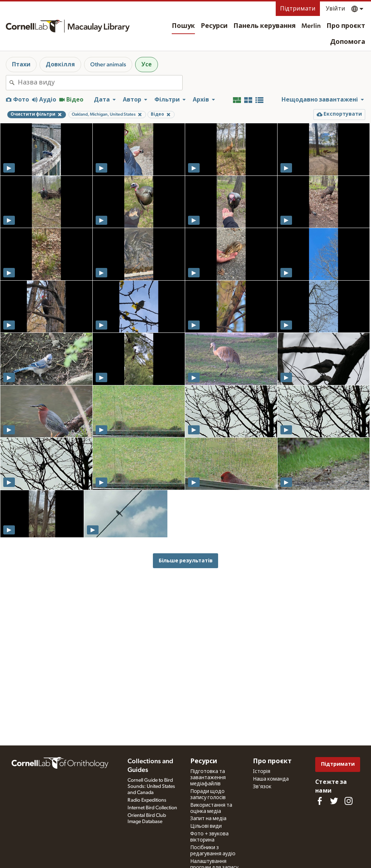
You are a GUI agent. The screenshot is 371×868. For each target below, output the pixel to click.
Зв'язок (262, 787)
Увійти (335, 9)
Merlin (311, 26)
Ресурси (214, 26)
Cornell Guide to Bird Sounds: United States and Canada (151, 786)
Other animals (108, 65)
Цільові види (206, 826)
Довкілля (60, 65)
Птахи (21, 65)
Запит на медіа (208, 819)
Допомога (348, 42)
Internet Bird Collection (152, 808)
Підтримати (298, 9)
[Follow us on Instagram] (349, 801)
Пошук (183, 26)
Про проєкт (346, 26)
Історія (262, 772)
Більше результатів (186, 561)
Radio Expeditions (147, 800)
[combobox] (100, 83)
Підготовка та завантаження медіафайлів (208, 778)
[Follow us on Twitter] (334, 801)
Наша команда (271, 779)
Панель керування (264, 26)
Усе (147, 65)
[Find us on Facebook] (320, 801)
